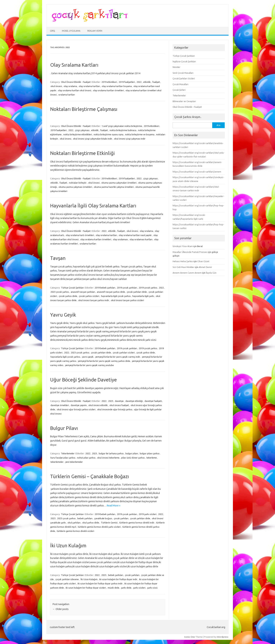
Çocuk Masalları (180, 84)
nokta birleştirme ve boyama (140, 134)
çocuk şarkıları (121, 518)
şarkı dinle (126, 588)
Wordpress (223, 637)
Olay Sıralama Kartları (74, 65)
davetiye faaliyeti (153, 401)
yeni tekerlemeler (74, 462)
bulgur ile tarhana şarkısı (111, 453)
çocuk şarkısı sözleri (89, 296)
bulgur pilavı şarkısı (150, 453)
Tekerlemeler (68, 453)
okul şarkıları (74, 523)
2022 (139, 82)
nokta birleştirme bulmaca (123, 130)
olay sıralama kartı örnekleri (80, 235)
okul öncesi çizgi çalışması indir (130, 139)
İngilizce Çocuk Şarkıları (184, 61)
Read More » (114, 506)
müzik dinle (113, 588)
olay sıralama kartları (89, 86)
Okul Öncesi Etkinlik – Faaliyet (187, 107)
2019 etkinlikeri (109, 82)
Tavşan (58, 258)
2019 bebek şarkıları (105, 288)
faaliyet (156, 82)
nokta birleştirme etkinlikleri (78, 134)
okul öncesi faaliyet (119, 405)
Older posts (61, 609)
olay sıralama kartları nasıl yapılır (135, 235)
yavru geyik (88, 357)
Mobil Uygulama (71, 31)
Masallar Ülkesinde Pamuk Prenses (190, 252)
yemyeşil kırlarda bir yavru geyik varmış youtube (89, 365)
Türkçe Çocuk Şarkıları (72, 288)
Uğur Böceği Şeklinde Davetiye (83, 380)
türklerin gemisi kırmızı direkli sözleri (76, 531)
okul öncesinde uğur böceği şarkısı (115, 409)
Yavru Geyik (63, 315)
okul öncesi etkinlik (98, 405)
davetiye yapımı (79, 405)
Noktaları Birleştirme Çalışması (84, 109)
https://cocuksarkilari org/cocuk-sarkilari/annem (197, 172)
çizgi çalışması (82, 130)
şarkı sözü (152, 588)
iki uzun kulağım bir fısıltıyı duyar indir (118, 579)
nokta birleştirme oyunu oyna (108, 134)
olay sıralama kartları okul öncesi (75, 90)
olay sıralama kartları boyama (117, 86)
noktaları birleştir (78, 183)
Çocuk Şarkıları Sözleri (184, 78)
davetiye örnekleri (60, 405)
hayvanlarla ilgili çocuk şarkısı (116, 296)
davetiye (119, 401)
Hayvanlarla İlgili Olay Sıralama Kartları (93, 206)
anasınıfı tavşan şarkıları (83, 292)
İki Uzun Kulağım (68, 545)
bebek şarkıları (85, 518)
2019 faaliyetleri (127, 82)
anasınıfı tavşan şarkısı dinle (111, 292)
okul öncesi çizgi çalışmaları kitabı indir (93, 139)
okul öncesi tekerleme (108, 458)
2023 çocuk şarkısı (60, 292)
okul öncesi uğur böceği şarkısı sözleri (76, 409)
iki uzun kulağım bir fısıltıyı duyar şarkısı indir (100, 583)
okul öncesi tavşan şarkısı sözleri (127, 300)
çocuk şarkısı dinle (68, 296)
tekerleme (152, 458)
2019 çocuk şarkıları (127, 288)
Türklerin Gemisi (109, 523)
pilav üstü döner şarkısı (133, 458)
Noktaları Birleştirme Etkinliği (82, 153)
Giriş (52, 31)
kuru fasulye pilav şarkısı (63, 458)
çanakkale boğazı (103, 518)
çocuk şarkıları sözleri (124, 353)
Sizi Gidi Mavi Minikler (183, 267)
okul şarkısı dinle (91, 523)
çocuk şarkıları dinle (137, 292)
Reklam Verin (95, 31)
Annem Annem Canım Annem (187, 273)
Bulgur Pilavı (64, 428)
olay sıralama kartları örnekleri (108, 90)
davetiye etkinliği (134, 401)
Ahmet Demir (205, 267)
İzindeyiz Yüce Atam (183, 246)
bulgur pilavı (132, 453)
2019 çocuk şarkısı (148, 288)
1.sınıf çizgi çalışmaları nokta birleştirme (122, 126)
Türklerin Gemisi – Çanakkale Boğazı (90, 476)
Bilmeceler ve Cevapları (184, 101)
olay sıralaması (120, 239)
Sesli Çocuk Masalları (183, 73)
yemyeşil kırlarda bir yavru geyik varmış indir (118, 357)
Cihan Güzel (203, 261)
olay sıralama (70, 86)
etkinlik (147, 82)
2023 (111, 401)
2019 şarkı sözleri (148, 514)
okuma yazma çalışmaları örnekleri (119, 183)
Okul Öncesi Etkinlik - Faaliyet (76, 82)
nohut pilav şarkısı (86, 458)
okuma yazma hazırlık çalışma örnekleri (114, 187)
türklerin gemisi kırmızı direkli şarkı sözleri (99, 527)
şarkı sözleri (139, 588)
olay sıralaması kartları (141, 239)
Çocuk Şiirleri (179, 90)
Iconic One (190, 637)
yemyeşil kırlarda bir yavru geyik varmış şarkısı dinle (104, 361)
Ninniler (176, 67)
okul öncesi (56, 86)
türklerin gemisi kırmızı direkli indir (137, 523)
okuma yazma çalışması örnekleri (75, 187)
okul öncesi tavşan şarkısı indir (94, 300)
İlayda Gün (211, 273)
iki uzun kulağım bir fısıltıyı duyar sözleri (86, 588)
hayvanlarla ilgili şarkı (143, 296)
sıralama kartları (67, 95)
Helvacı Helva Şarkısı (183, 261)
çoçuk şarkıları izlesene (67, 579)
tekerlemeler (57, 462)
